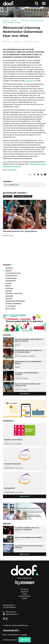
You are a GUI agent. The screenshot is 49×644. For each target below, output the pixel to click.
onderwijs (9, 291)
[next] (44, 223)
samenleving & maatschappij (15, 301)
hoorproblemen (11, 281)
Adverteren (24, 592)
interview (11, 236)
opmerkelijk (9, 296)
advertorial (9, 268)
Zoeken (37, 3)
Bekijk (17, 185)
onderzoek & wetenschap (14, 293)
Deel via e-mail (45, 175)
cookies (24, 635)
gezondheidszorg (11, 276)
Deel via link (42, 175)
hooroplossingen (11, 278)
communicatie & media (31, 42)
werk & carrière (10, 309)
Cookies (25, 598)
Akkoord (25, 640)
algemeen (18, 42)
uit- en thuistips (11, 306)
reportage (9, 298)
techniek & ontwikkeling (13, 304)
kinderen (8, 286)
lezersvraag (9, 288)
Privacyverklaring (24, 596)
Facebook (7, 619)
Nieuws (7, 265)
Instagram (4, 619)
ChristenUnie (30, 81)
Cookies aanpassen (10, 640)
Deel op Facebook (35, 175)
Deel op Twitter (38, 175)
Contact (25, 594)
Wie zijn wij (24, 589)
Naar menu (44, 3)
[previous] (5, 223)
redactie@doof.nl (11, 614)
